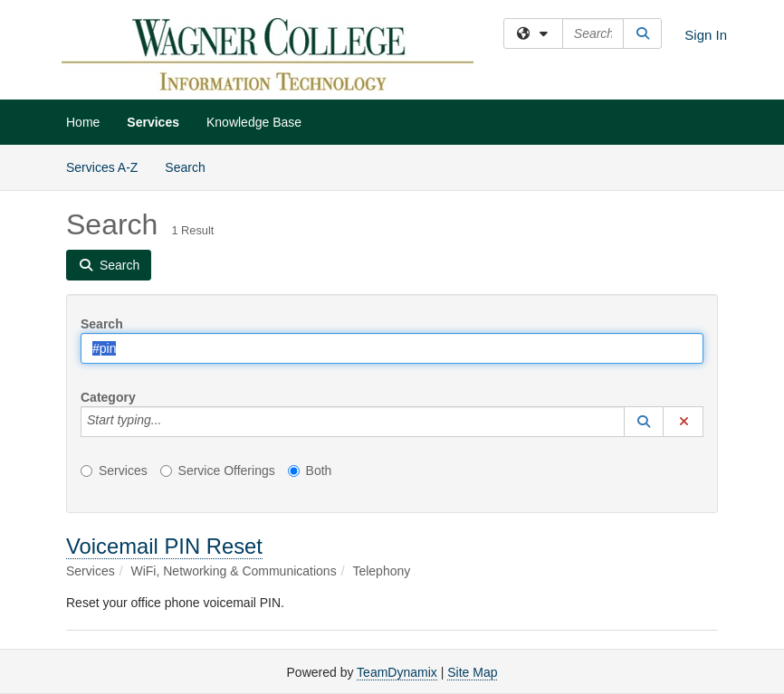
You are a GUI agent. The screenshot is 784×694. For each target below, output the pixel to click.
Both (310, 471)
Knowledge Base (254, 122)
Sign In (706, 35)
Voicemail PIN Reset (164, 546)
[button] (644, 422)
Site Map (472, 672)
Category (108, 397)
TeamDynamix (397, 672)
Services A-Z (102, 167)
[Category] (171, 422)
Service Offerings (218, 471)
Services (153, 122)
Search (191, 166)
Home (83, 122)
